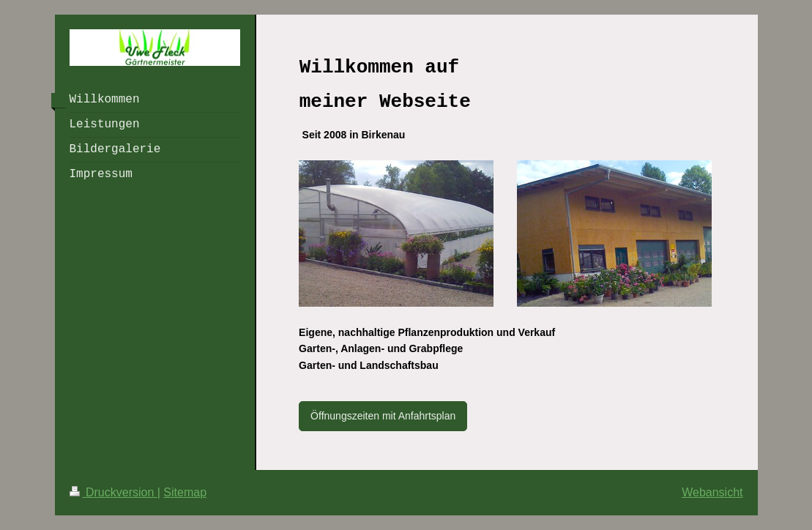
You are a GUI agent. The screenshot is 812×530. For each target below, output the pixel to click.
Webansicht (712, 492)
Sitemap (185, 492)
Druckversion (113, 492)
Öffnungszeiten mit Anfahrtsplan (383, 416)
